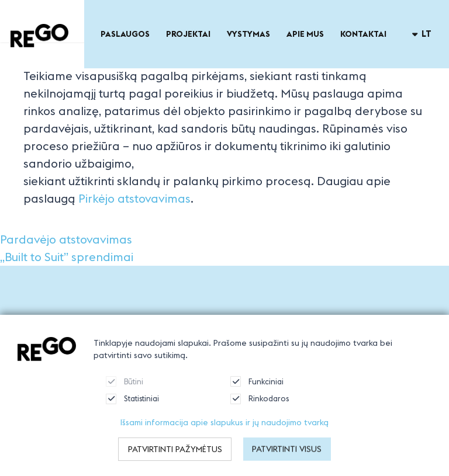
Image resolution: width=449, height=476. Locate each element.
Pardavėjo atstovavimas (66, 239)
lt (422, 34)
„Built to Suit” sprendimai (67, 257)
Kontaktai (363, 34)
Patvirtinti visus (287, 458)
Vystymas (248, 34)
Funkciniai (257, 391)
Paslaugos (125, 34)
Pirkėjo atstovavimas (134, 198)
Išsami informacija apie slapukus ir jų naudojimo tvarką (224, 432)
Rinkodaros (260, 408)
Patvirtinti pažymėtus (175, 458)
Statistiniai (132, 408)
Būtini (125, 391)
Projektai (188, 34)
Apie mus (305, 34)
